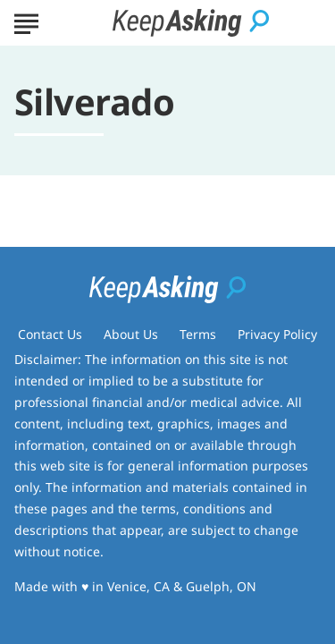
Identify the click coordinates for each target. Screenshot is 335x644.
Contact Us (50, 334)
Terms (198, 334)
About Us (131, 334)
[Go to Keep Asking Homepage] (191, 23)
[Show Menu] (26, 21)
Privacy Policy (277, 334)
